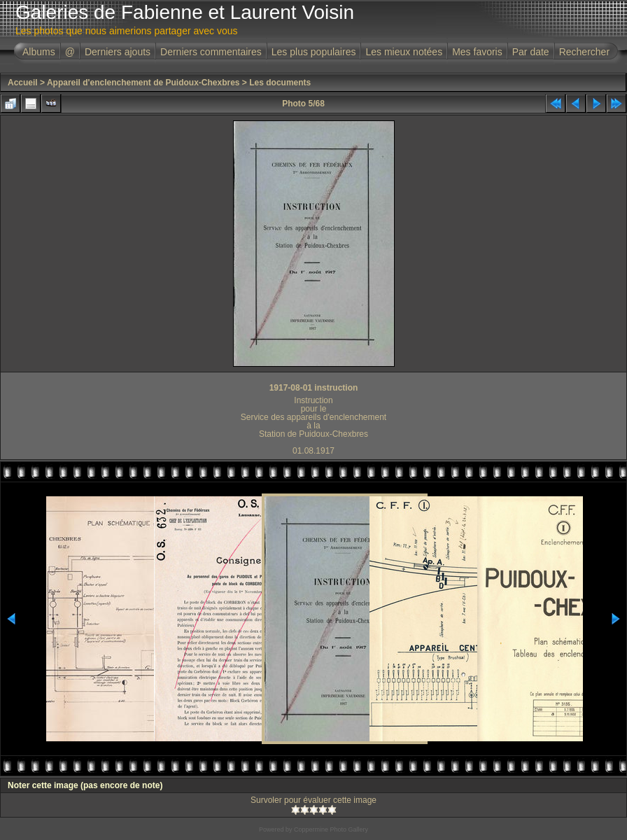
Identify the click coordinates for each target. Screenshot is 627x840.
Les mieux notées (404, 52)
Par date (531, 52)
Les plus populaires (314, 52)
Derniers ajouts (118, 52)
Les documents (280, 83)
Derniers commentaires (211, 52)
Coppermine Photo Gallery (331, 829)
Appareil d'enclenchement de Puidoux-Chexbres (143, 83)
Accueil (23, 83)
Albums (39, 52)
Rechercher (584, 52)
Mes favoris (477, 52)
